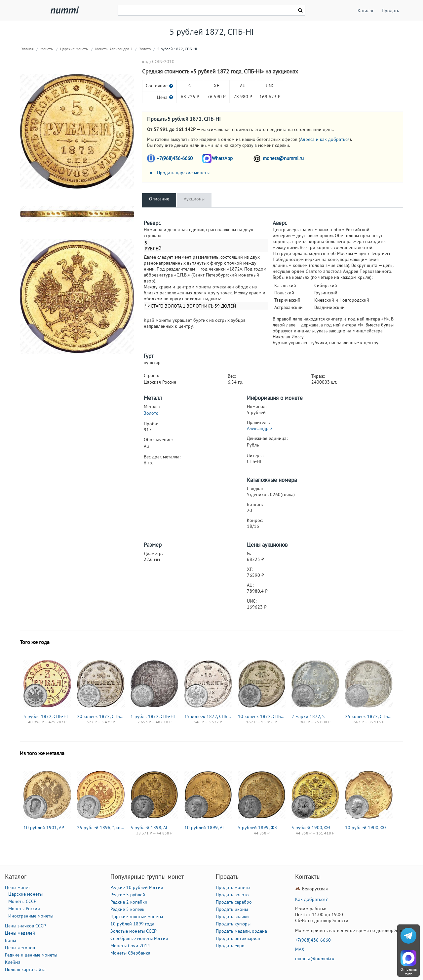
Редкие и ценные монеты (31, 955)
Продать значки (232, 916)
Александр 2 (260, 428)
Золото (145, 49)
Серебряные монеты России (139, 938)
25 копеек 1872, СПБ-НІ (369, 716)
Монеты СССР (22, 901)
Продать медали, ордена (241, 931)
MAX (300, 949)
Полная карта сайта (25, 969)
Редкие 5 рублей (128, 895)
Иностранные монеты (31, 916)
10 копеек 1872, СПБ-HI (262, 716)
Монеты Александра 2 (114, 49)
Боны (10, 940)
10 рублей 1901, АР (44, 828)
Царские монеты (74, 49)
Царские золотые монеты (137, 916)
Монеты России (24, 909)
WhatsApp (222, 158)
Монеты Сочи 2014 (130, 946)
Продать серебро (234, 902)
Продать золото (232, 895)
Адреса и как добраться (325, 139)
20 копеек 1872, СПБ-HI (101, 716)
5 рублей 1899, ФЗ (257, 828)
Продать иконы (232, 909)
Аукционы (194, 199)
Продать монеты (233, 887)
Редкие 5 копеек (127, 909)
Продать (390, 11)
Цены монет (18, 887)
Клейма (13, 962)
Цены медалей (20, 933)
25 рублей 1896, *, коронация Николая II (101, 828)
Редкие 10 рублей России (137, 887)
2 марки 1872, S (308, 716)
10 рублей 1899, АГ (204, 828)
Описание (159, 199)
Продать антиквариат (238, 938)
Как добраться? (311, 899)
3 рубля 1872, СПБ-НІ (46, 716)
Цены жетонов (20, 948)
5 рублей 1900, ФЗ (311, 828)
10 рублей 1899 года (132, 924)
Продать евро (230, 946)
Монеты (47, 49)
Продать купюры (233, 924)
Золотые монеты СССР (134, 931)
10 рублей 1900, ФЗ (366, 828)
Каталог (366, 11)
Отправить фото (409, 972)
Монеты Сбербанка (130, 953)
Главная (27, 49)
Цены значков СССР (25, 926)
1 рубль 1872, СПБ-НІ (153, 716)
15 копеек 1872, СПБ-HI (208, 716)
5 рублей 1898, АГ (149, 828)
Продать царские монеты (183, 173)
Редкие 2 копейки (129, 902)
